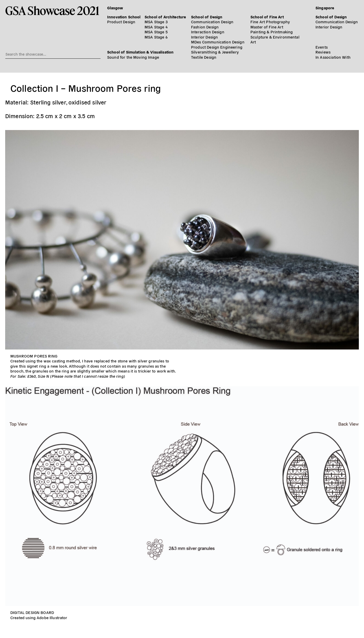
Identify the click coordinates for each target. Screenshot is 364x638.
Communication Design (212, 22)
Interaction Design (208, 32)
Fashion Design (205, 27)
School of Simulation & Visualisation (140, 52)
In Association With (333, 57)
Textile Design (204, 57)
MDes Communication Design (218, 42)
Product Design (121, 22)
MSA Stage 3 (156, 22)
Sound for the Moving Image (133, 57)
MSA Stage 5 (156, 32)
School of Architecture (165, 17)
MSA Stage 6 (156, 37)
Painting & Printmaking (272, 32)
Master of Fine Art (267, 27)
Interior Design (204, 37)
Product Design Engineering (217, 47)
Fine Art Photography (270, 22)
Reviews (323, 52)
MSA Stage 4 (156, 27)
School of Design (207, 17)
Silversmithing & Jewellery (215, 52)
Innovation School (124, 17)
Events (322, 47)
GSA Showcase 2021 (52, 10)
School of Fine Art (267, 17)
